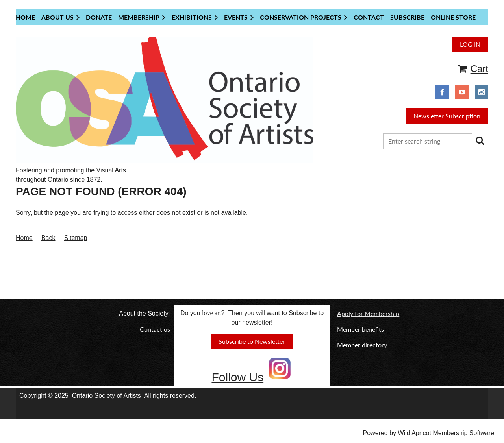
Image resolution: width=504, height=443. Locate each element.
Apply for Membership (368, 313)
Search (480, 140)
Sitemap (76, 238)
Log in (470, 44)
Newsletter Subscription (447, 116)
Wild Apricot (414, 433)
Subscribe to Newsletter (252, 341)
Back (48, 238)
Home (24, 238)
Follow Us (237, 377)
